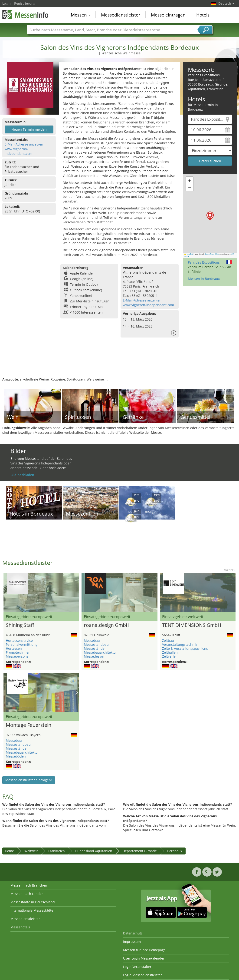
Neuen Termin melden (29, 129)
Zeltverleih (170, 656)
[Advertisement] (119, 362)
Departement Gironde (140, 851)
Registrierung (25, 3)
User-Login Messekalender (144, 958)
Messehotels (20, 927)
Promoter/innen (18, 652)
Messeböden (16, 756)
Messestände (94, 648)
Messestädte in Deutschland (33, 902)
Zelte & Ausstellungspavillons (185, 648)
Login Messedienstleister (142, 975)
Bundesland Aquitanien (94, 851)
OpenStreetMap (212, 254)
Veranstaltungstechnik (180, 644)
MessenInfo (26, 14)
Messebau (92, 641)
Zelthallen (170, 652)
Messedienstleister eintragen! (29, 780)
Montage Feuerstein (29, 725)
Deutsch (226, 3)
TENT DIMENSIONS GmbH (192, 625)
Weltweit (31, 851)
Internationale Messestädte (32, 910)
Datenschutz (133, 933)
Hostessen (14, 648)
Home (9, 851)
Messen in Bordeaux (204, 279)
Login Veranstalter (137, 967)
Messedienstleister (121, 15)
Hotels (203, 15)
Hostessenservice (19, 641)
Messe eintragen (168, 15)
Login (7, 3)
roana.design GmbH (107, 625)
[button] (210, 216)
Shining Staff (20, 625)
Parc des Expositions (204, 262)
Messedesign (94, 656)
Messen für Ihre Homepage (144, 950)
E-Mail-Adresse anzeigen (24, 144)
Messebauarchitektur (100, 652)
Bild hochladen (22, 475)
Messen (81, 15)
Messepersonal (18, 656)
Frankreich (57, 851)
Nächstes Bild (155, 593)
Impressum (132, 942)
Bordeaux (175, 851)
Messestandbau (96, 644)
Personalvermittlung (22, 644)
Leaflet (189, 254)
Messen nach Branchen (29, 885)
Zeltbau (168, 641)
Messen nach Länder (27, 894)
